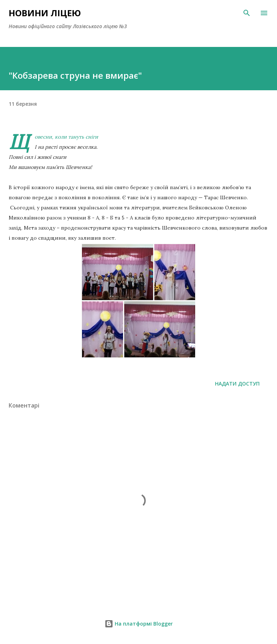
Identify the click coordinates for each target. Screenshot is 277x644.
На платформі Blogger (139, 624)
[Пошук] (247, 13)
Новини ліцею (45, 13)
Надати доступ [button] (237, 384)
